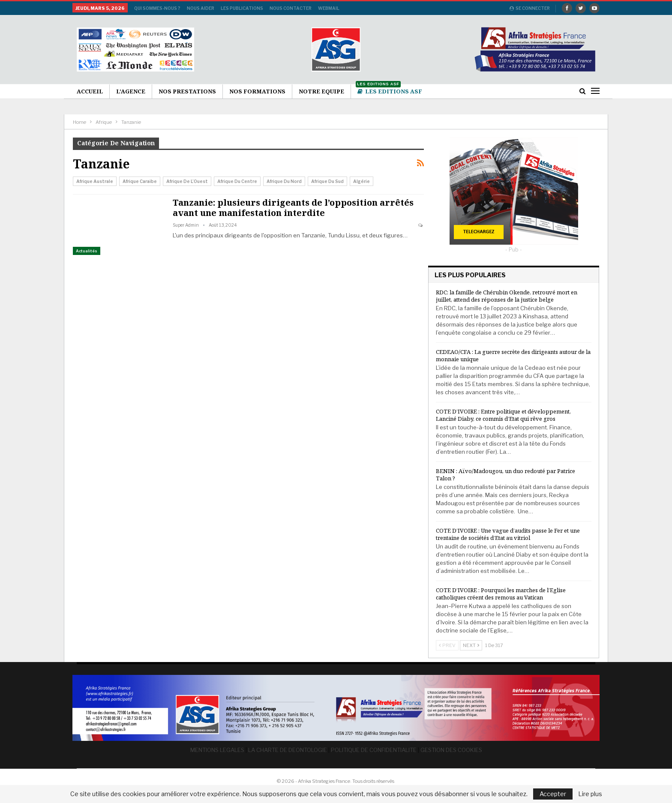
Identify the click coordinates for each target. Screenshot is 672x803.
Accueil (90, 91)
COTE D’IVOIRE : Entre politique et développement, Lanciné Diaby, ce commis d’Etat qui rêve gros (503, 415)
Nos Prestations (187, 91)
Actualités (87, 251)
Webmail (329, 8)
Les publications (242, 8)
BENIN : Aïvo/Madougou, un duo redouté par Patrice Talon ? (505, 475)
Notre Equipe (321, 91)
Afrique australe (95, 181)
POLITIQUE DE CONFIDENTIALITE (374, 749)
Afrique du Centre (237, 181)
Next (471, 645)
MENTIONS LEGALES (217, 749)
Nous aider (201, 8)
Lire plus (590, 794)
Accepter (553, 794)
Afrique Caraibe (140, 181)
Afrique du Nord (284, 181)
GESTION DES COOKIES (451, 749)
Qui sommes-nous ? (157, 8)
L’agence (131, 91)
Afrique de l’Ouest (187, 181)
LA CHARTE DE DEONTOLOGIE (288, 749)
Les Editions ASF (389, 90)
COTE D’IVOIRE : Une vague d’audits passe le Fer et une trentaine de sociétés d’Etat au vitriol (508, 534)
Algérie (361, 181)
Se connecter (530, 8)
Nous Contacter (291, 8)
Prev (447, 645)
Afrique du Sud (327, 181)
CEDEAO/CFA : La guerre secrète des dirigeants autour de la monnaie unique (513, 355)
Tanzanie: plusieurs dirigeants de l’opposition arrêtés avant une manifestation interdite (293, 208)
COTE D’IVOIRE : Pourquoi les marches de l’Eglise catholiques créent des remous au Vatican (501, 594)
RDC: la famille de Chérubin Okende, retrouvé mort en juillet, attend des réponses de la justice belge (507, 296)
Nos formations (257, 91)
